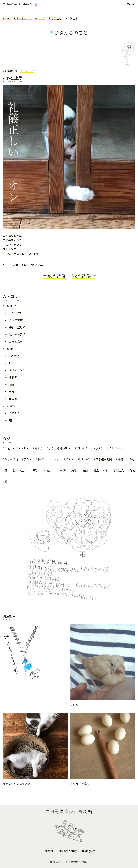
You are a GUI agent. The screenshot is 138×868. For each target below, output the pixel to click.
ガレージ (82, 448)
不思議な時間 (104, 459)
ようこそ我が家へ (59, 448)
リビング (84, 459)
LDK (12, 363)
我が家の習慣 (17, 334)
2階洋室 (14, 356)
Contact (48, 851)
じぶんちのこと (23, 18)
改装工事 (49, 470)
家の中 (11, 349)
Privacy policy (68, 851)
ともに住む (55, 18)
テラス (28, 459)
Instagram (89, 851)
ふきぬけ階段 (17, 370)
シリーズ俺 (11, 265)
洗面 (85, 470)
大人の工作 (16, 320)
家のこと (40, 18)
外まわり (15, 413)
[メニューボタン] (130, 4)
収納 (132, 459)
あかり (39, 448)
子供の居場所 (17, 327)
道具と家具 (16, 342)
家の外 (11, 406)
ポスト (69, 459)
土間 (12, 392)
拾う (24, 470)
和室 (12, 384)
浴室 (96, 470)
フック (55, 459)
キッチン (98, 448)
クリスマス (116, 448)
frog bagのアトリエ (17, 448)
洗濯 (74, 470)
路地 (132, 470)
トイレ (42, 459)
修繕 (120, 459)
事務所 (13, 377)
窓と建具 (37, 265)
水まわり (15, 399)
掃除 (35, 470)
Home (7, 18)
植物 (63, 470)
